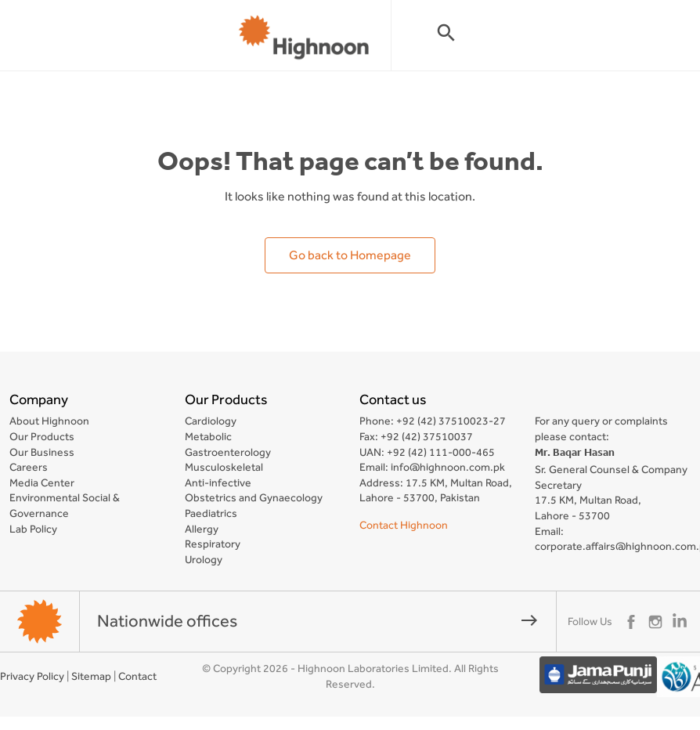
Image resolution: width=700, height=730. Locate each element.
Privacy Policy (32, 676)
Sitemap (91, 676)
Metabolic (208, 436)
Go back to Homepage (350, 255)
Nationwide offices (318, 621)
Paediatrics (211, 513)
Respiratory (213, 544)
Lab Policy (33, 529)
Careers (29, 467)
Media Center (42, 482)
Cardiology (211, 421)
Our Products (42, 436)
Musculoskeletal (224, 467)
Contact (137, 676)
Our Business (42, 452)
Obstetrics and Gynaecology (254, 497)
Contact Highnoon (404, 525)
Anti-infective (218, 482)
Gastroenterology (228, 452)
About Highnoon (49, 421)
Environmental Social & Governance (65, 505)
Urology (204, 559)
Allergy (202, 529)
